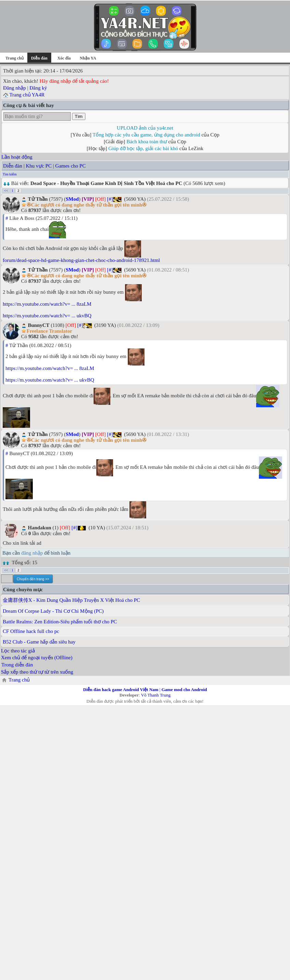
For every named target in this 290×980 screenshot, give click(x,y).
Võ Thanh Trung (156, 695)
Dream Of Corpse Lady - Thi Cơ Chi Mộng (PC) (53, 611)
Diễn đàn (13, 166)
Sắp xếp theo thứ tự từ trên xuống (37, 672)
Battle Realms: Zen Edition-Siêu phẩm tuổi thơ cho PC (60, 622)
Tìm (79, 116)
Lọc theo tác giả (18, 651)
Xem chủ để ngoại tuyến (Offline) (37, 658)
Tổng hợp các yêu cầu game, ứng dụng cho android (146, 135)
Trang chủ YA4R (27, 95)
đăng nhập (32, 553)
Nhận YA (88, 58)
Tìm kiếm (10, 174)
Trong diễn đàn (17, 665)
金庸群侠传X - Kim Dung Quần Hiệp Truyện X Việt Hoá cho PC (71, 600)
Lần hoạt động (17, 157)
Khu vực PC (39, 166)
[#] (110, 199)
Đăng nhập (15, 88)
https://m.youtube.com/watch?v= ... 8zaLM (47, 304)
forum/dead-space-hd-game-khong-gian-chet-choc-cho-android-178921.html (81, 260)
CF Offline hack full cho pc (31, 631)
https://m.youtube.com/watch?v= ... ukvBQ (47, 316)
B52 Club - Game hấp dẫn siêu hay (39, 642)
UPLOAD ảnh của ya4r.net (145, 128)
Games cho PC (71, 166)
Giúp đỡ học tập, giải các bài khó (143, 148)
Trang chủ (15, 58)
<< (6, 191)
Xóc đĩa (64, 58)
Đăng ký (38, 88)
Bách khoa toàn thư (147, 142)
